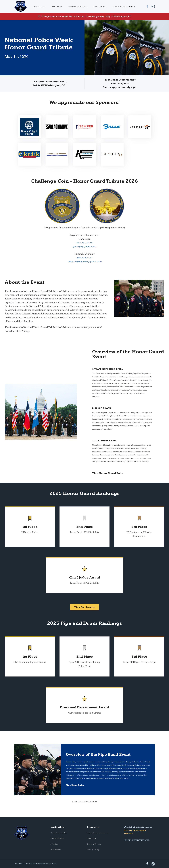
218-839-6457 (84, 258)
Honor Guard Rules (59, 833)
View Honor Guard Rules (108, 473)
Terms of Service (94, 844)
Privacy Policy (93, 850)
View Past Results (84, 607)
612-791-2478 (84, 243)
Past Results (100, 6)
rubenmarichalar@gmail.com (85, 261)
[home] (22, 6)
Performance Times (78, 6)
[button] (39, 6)
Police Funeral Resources (98, 833)
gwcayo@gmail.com (85, 246)
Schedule (54, 844)
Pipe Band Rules (75, 785)
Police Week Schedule (124, 6)
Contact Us (91, 839)
